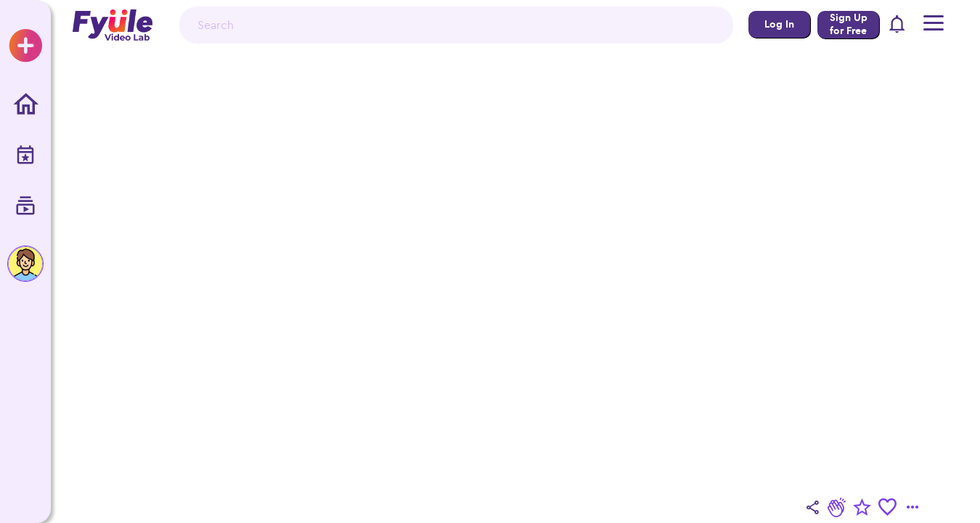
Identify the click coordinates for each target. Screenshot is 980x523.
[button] (898, 25)
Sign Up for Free (849, 24)
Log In (779, 24)
